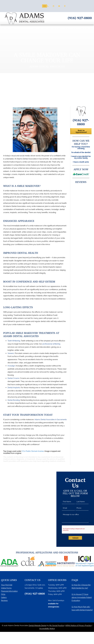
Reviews (4, 600)
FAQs (3, 594)
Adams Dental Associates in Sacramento (51, 420)
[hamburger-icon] (45, 6)
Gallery (4, 597)
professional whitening (51, 344)
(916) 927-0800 (80, 18)
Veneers (11, 353)
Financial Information (9, 591)
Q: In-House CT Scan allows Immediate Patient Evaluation (82, 597)
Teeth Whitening (14, 341)
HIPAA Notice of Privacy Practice (78, 626)
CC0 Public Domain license (33, 451)
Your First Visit (7, 585)
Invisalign (11, 366)
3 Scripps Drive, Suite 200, (35, 585)
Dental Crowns (13, 378)
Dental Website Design (38, 626)
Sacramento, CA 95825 (34, 588)
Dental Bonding (14, 400)
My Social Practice (57, 626)
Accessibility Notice (47, 629)
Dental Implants (14, 388)
